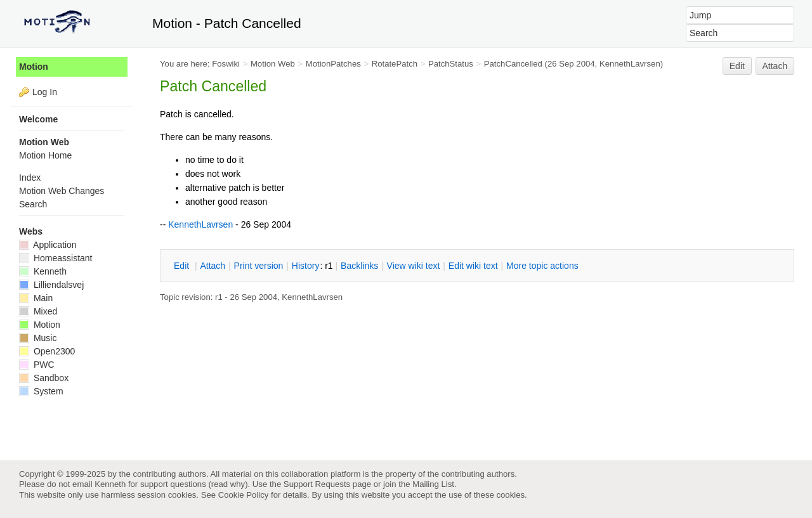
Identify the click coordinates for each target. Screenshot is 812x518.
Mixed (38, 311)
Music (38, 338)
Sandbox (44, 378)
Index (30, 178)
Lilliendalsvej (51, 285)
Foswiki (226, 64)
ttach (213, 266)
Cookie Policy (244, 495)
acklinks (359, 266)
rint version (259, 266)
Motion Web (273, 64)
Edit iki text (473, 266)
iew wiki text (414, 266)
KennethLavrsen (630, 64)
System (41, 391)
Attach (775, 66)
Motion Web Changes (62, 191)
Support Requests (317, 484)
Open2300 (47, 351)
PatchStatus (451, 64)
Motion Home (45, 155)
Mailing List (433, 484)
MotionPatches (333, 64)
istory (306, 266)
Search (33, 204)
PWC (37, 365)
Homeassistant (56, 258)
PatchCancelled (513, 64)
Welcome (38, 119)
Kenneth (43, 271)
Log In (45, 92)
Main (36, 298)
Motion (34, 67)
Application (48, 245)
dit (183, 266)
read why (228, 484)
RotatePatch (395, 64)
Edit (737, 66)
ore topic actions (542, 266)
